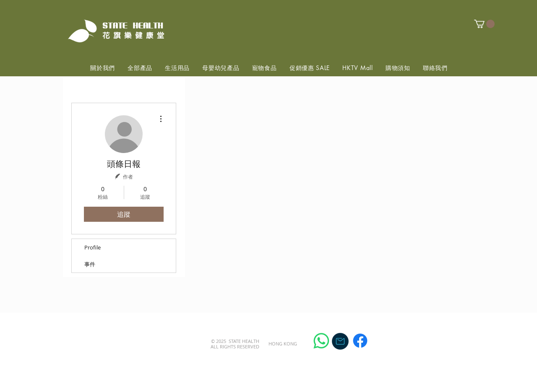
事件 (90, 264)
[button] (484, 24)
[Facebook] (360, 341)
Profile (93, 247)
